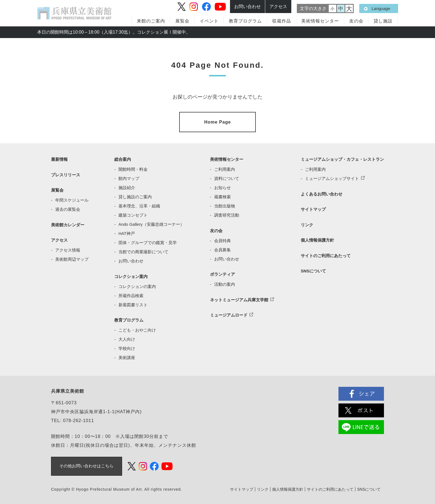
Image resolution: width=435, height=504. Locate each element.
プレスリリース (66, 173)
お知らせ (222, 186)
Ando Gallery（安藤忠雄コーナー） (151, 223)
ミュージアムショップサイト (332, 177)
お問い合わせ (131, 260)
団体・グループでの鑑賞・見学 (148, 241)
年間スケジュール (72, 199)
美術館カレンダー (68, 223)
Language (381, 8)
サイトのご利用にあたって (326, 254)
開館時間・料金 (133, 168)
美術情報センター (320, 21)
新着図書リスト (133, 303)
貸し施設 (383, 21)
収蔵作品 (282, 21)
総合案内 (123, 158)
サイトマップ (313, 208)
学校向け (127, 347)
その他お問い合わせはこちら (87, 465)
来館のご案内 (151, 21)
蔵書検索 (222, 196)
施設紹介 (127, 186)
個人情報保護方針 (317, 239)
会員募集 (222, 248)
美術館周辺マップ (72, 258)
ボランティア (222, 273)
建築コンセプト (133, 214)
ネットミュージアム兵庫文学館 (239, 298)
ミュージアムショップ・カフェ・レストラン (342, 158)
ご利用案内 (225, 168)
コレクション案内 (131, 275)
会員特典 (222, 239)
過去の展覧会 (68, 208)
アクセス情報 (68, 249)
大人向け (127, 338)
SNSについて (313, 270)
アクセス (59, 239)
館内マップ (129, 177)
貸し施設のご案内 (135, 196)
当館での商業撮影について (143, 251)
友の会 (356, 21)
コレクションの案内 (137, 285)
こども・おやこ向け (137, 329)
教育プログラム (129, 319)
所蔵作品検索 (131, 294)
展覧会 (182, 21)
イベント (209, 21)
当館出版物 (225, 205)
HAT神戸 (127, 232)
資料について (227, 177)
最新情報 (59, 158)
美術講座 (127, 356)
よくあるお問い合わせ (322, 193)
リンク (307, 223)
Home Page (217, 121)
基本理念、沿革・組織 (139, 205)
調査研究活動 (227, 214)
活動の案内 (225, 283)
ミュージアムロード (229, 314)
